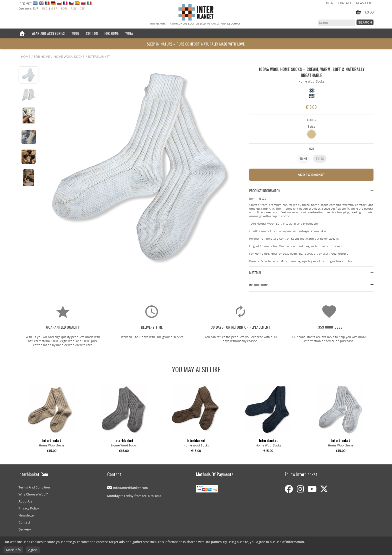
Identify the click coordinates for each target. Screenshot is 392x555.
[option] (51, 420)
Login (329, 3)
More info (13, 550)
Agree (33, 550)
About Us (25, 501)
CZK (82, 8)
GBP (54, 8)
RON (64, 8)
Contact (345, 3)
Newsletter (365, 3)
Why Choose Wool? (33, 494)
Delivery (25, 529)
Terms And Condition (34, 487)
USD (45, 8)
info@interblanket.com (130, 488)
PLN (73, 8)
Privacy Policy (29, 508)
